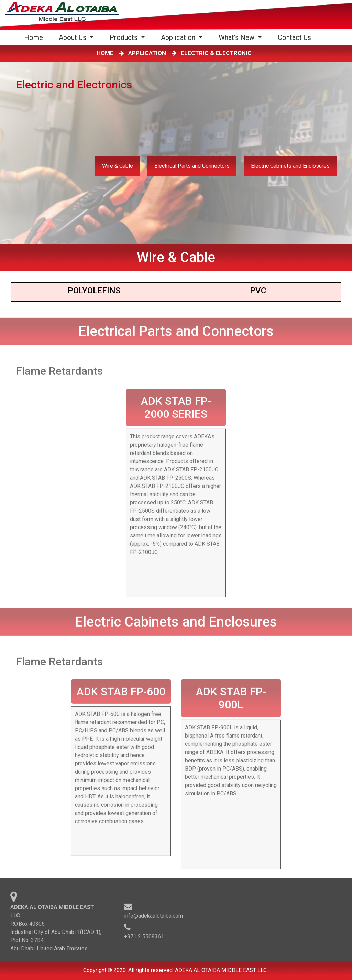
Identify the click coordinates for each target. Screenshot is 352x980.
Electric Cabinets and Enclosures (290, 166)
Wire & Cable (118, 166)
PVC (258, 291)
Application (179, 37)
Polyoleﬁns (94, 291)
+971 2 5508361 (144, 938)
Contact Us (294, 37)
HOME (106, 53)
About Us (73, 37)
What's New (237, 37)
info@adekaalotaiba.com (153, 917)
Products (124, 37)
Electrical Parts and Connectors (192, 166)
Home (35, 37)
